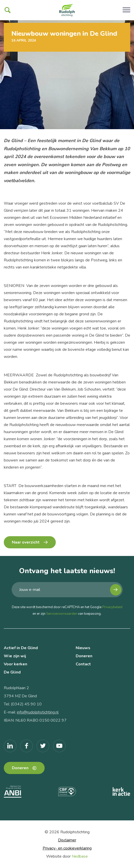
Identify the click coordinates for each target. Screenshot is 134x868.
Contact (83, 664)
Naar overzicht (26, 542)
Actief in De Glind (21, 648)
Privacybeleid (112, 607)
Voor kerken (16, 664)
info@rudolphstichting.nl (38, 712)
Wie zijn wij (15, 656)
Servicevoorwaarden (62, 614)
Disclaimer (67, 840)
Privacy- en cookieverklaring (67, 848)
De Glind (12, 672)
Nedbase (80, 856)
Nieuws (83, 648)
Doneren (84, 656)
